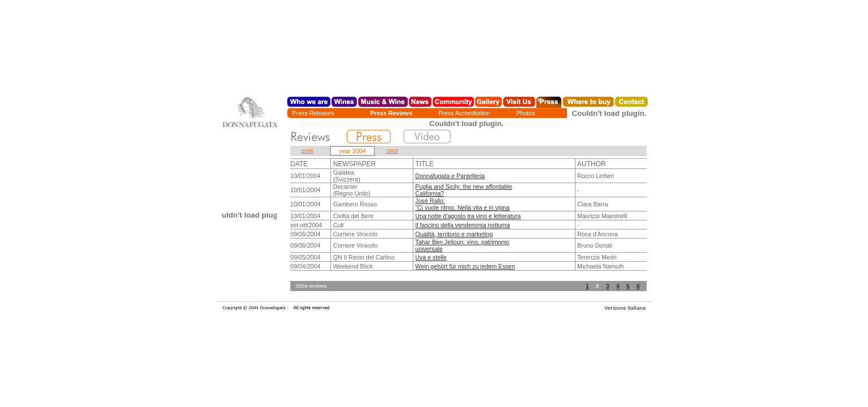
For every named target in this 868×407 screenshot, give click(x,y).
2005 (307, 151)
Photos (525, 113)
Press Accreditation (464, 113)
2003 (392, 151)
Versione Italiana (625, 308)
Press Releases (314, 113)
